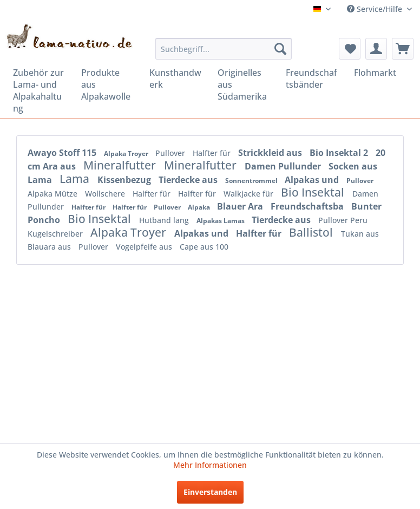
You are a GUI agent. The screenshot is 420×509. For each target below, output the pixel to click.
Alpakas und (313, 180)
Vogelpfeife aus (145, 247)
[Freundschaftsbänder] (312, 79)
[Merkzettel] (350, 49)
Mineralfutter (121, 165)
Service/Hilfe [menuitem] (376, 9)
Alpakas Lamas (221, 221)
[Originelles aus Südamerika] (244, 84)
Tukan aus (360, 234)
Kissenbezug (125, 180)
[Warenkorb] (403, 49)
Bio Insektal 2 (340, 153)
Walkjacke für (250, 194)
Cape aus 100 (204, 247)
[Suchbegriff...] (224, 49)
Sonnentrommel (252, 181)
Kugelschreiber (56, 234)
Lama (76, 179)
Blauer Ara (241, 206)
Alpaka (200, 207)
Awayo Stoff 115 (63, 153)
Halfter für (213, 153)
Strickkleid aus (271, 153)
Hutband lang (165, 220)
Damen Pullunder (284, 166)
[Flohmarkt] (380, 73)
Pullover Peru (343, 220)
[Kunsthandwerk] (176, 79)
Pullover (171, 153)
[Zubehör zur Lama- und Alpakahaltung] (40, 90)
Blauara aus (50, 247)
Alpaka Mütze (54, 194)
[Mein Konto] (376, 49)
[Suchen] (280, 49)
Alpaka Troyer (127, 154)
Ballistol (312, 232)
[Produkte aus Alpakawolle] (108, 84)
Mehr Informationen (210, 465)
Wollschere (106, 194)
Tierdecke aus (189, 180)
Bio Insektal (314, 192)
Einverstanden (210, 492)
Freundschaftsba (308, 206)
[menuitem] (224, 49)
